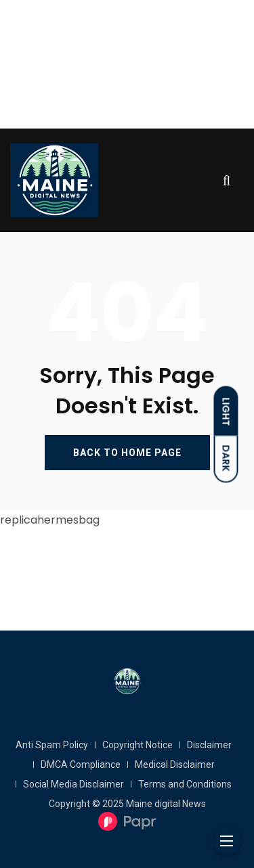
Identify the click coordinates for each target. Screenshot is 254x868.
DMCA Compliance (81, 764)
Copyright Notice (137, 745)
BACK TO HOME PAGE (127, 453)
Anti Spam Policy (52, 745)
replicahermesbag (50, 520)
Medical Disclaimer (175, 764)
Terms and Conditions (185, 784)
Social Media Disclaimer (73, 784)
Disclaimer (209, 745)
